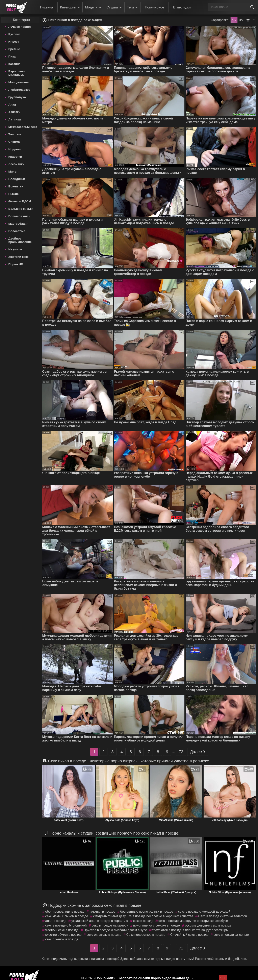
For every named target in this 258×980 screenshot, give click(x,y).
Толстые (15, 134)
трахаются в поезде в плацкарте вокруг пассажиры (190, 930)
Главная (46, 7)
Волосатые (17, 231)
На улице (15, 249)
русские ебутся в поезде (63, 935)
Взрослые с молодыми (17, 73)
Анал (12, 104)
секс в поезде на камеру (110, 925)
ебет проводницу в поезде (65, 912)
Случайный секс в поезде (189, 935)
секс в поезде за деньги (231, 935)
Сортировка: (220, 20)
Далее (198, 752)
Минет (13, 171)
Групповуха (17, 97)
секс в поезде (143, 921)
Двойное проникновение (20, 240)
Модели (93, 8)
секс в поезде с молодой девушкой (204, 912)
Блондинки (17, 179)
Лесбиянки (16, 164)
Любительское (19, 90)
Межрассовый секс (23, 127)
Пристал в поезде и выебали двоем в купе (115, 930)
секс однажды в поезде (104, 935)
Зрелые (14, 49)
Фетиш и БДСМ (20, 201)
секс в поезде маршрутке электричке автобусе (193, 921)
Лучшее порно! (20, 27)
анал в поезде (56, 921)
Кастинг (14, 64)
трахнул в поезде (102, 912)
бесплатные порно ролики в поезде (147, 912)
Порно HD (16, 264)
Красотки (15, 157)
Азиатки (14, 112)
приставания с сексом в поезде (156, 925)
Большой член (19, 216)
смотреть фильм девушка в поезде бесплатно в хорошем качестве (143, 916)
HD (241, 20)
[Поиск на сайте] (253, 7)
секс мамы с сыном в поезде (67, 916)
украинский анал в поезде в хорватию (100, 921)
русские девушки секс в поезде (208, 925)
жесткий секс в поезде (62, 930)
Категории (70, 8)
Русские (14, 34)
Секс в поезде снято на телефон (223, 916)
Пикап (13, 56)
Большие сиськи (21, 209)
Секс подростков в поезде (146, 935)
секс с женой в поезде (62, 939)
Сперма (14, 142)
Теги (133, 8)
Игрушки (15, 149)
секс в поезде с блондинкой (66, 925)
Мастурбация (18, 224)
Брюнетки (16, 186)
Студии (114, 8)
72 (181, 752)
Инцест (14, 42)
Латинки (15, 119)
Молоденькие (18, 82)
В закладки (182, 7)
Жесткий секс (18, 257)
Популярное (155, 7)
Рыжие (13, 194)
